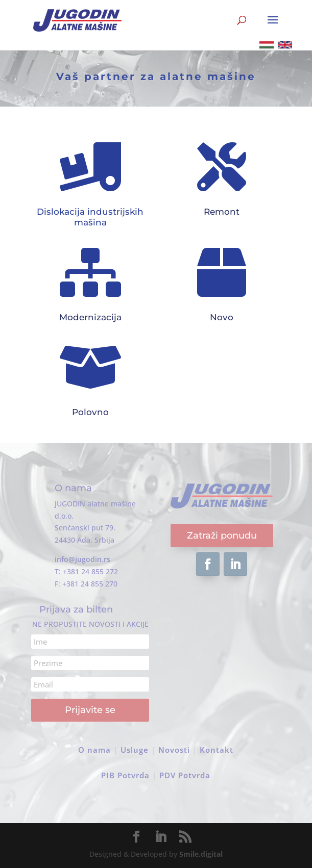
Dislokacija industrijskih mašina (90, 217)
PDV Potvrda (185, 775)
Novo (222, 317)
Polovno (90, 412)
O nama (94, 750)
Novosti (174, 750)
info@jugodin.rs (82, 559)
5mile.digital (201, 854)
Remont (222, 212)
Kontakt (217, 750)
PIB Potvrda (125, 775)
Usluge (135, 750)
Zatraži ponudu (222, 535)
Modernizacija (90, 317)
